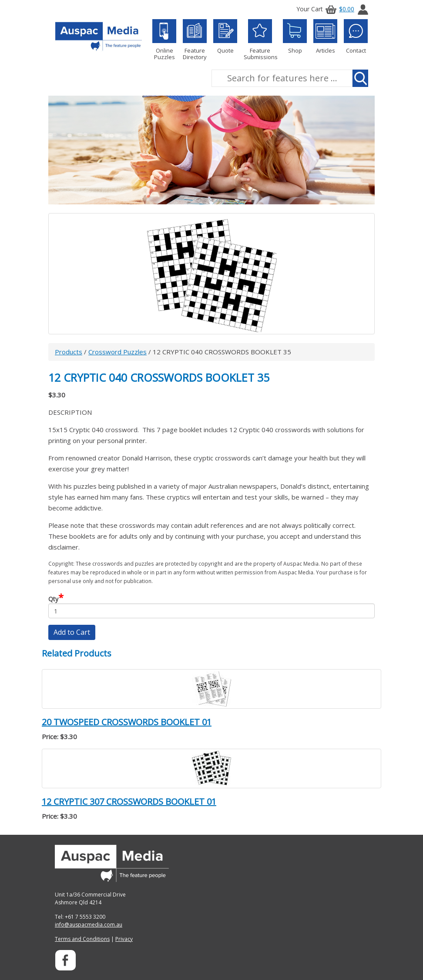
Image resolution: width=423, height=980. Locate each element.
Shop (295, 37)
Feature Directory (195, 40)
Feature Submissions (260, 40)
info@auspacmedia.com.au (89, 925)
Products (69, 352)
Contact (356, 37)
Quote (225, 37)
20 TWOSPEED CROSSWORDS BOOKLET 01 (127, 722)
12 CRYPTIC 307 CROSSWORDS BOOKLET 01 (129, 802)
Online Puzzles (164, 40)
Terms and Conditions (82, 939)
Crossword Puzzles (117, 352)
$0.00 (339, 9)
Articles (325, 37)
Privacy (124, 939)
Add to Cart (72, 632)
